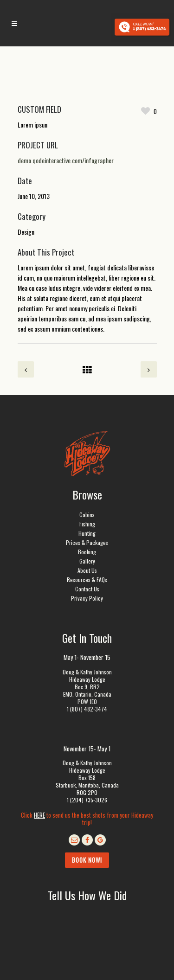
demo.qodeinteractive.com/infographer (66, 160)
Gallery (87, 561)
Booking (87, 552)
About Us (87, 570)
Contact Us (87, 589)
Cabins (87, 515)
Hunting (87, 533)
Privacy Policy (87, 598)
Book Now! (87, 860)
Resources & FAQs (87, 580)
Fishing (87, 524)
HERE (39, 815)
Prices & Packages (87, 542)
